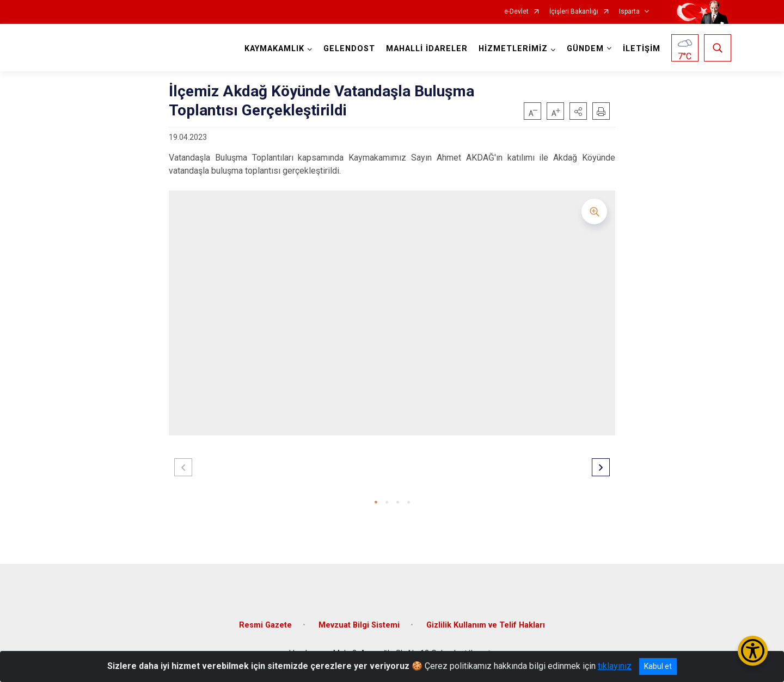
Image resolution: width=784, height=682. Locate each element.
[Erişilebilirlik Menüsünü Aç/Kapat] (753, 651)
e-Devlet (516, 12)
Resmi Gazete (265, 625)
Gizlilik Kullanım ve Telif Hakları (486, 625)
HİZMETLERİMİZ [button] (513, 49)
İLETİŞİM (642, 49)
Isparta (629, 12)
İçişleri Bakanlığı (574, 12)
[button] (578, 111)
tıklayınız (615, 666)
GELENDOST (349, 49)
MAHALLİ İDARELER (427, 49)
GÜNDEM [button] (585, 49)
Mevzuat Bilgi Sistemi (359, 625)
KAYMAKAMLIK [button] (274, 49)
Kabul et (658, 666)
